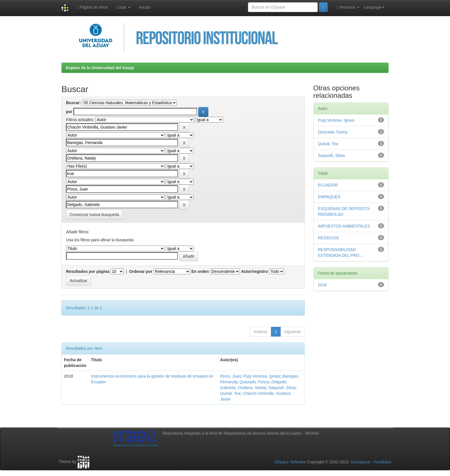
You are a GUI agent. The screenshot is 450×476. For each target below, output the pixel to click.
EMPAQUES (329, 197)
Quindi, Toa (230, 393)
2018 (322, 285)
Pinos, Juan (231, 376)
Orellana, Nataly (252, 388)
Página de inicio (92, 7)
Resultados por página (88, 271)
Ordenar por (141, 271)
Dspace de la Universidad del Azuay (100, 68)
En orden (200, 271)
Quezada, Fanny (254, 382)
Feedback (383, 462)
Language (374, 7)
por (69, 112)
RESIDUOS (328, 238)
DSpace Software (290, 462)
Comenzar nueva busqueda (94, 215)
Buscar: (73, 103)
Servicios (348, 7)
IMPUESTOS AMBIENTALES (344, 226)
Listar (123, 7)
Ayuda (144, 7)
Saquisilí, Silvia (282, 388)
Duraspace (360, 462)
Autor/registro (254, 271)
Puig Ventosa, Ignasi (261, 376)
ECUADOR (328, 185)
